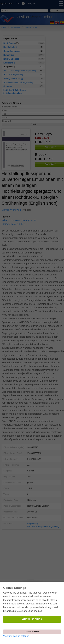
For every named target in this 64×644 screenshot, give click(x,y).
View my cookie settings (16, 636)
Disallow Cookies (32, 632)
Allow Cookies (32, 619)
